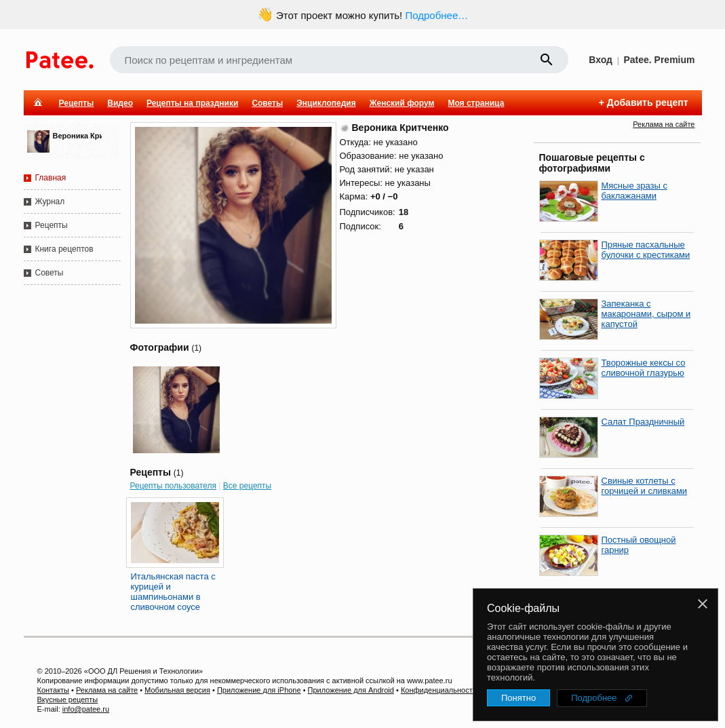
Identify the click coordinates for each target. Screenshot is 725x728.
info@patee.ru (86, 709)
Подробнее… (436, 15)
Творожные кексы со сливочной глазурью (644, 368)
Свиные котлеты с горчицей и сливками (645, 486)
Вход (601, 60)
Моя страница (476, 103)
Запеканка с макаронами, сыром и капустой (646, 314)
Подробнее (594, 698)
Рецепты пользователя (174, 486)
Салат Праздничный (643, 422)
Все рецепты (247, 486)
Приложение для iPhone (259, 690)
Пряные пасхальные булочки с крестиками (646, 250)
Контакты (54, 690)
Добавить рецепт (648, 102)
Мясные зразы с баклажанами (634, 191)
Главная (51, 178)
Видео (120, 103)
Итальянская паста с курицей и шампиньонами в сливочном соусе (173, 592)
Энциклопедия (326, 103)
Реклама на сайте (664, 124)
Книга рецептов (64, 249)
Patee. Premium (659, 60)
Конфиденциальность (439, 690)
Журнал (50, 202)
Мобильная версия (177, 690)
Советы (267, 103)
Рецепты (77, 103)
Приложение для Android (351, 690)
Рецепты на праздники (192, 103)
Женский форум (402, 103)
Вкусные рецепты (68, 700)
